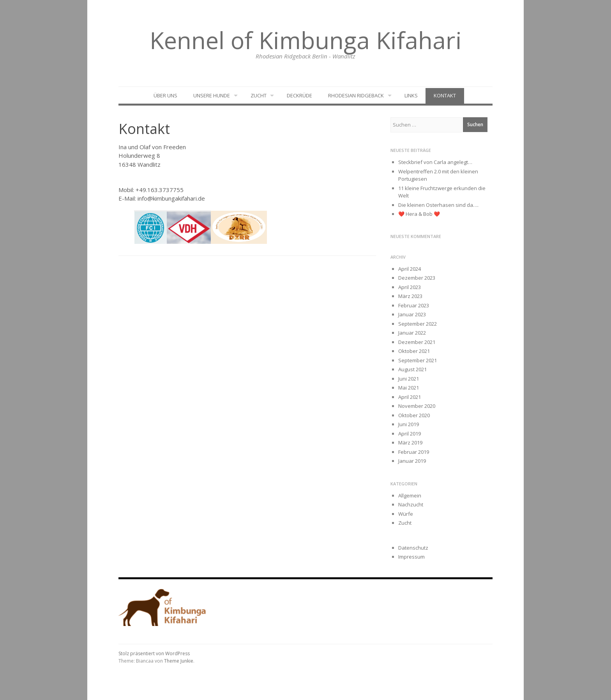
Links (411, 95)
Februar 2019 (414, 452)
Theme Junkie (179, 661)
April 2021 (410, 397)
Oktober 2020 (414, 415)
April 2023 (410, 287)
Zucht (259, 95)
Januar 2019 (412, 461)
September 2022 (418, 324)
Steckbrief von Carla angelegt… (435, 162)
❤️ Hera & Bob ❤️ (419, 214)
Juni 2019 (409, 424)
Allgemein (410, 495)
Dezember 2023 (417, 278)
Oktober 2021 (414, 351)
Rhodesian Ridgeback (356, 95)
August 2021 (412, 369)
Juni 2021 (409, 379)
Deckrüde (299, 95)
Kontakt (445, 95)
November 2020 (417, 406)
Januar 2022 (412, 333)
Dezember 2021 (417, 342)
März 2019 (410, 443)
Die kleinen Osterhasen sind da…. (438, 205)
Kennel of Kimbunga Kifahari (306, 40)
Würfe (406, 514)
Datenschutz (413, 548)
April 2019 (410, 434)
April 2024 (410, 269)
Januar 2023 (412, 314)
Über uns (165, 95)
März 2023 (410, 296)
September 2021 (418, 360)
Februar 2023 (414, 305)
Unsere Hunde (212, 95)
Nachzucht (411, 504)
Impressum (411, 557)
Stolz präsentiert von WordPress (154, 653)
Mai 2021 (409, 388)
